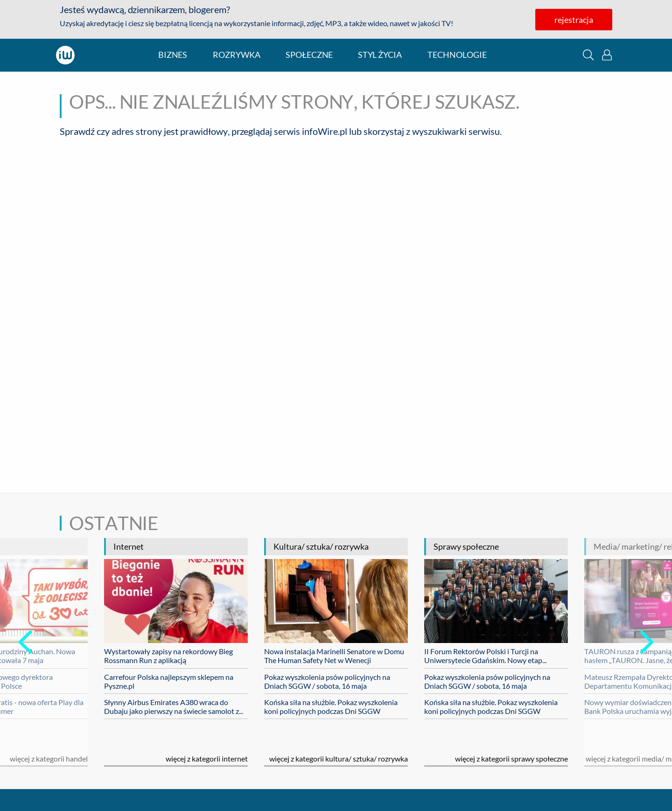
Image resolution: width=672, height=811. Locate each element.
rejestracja (574, 20)
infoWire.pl (325, 131)
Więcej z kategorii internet (207, 759)
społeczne (309, 55)
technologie (457, 55)
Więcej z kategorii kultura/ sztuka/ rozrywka (339, 759)
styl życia (380, 55)
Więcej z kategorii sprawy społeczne (511, 759)
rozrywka (237, 55)
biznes (173, 55)
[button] (588, 55)
